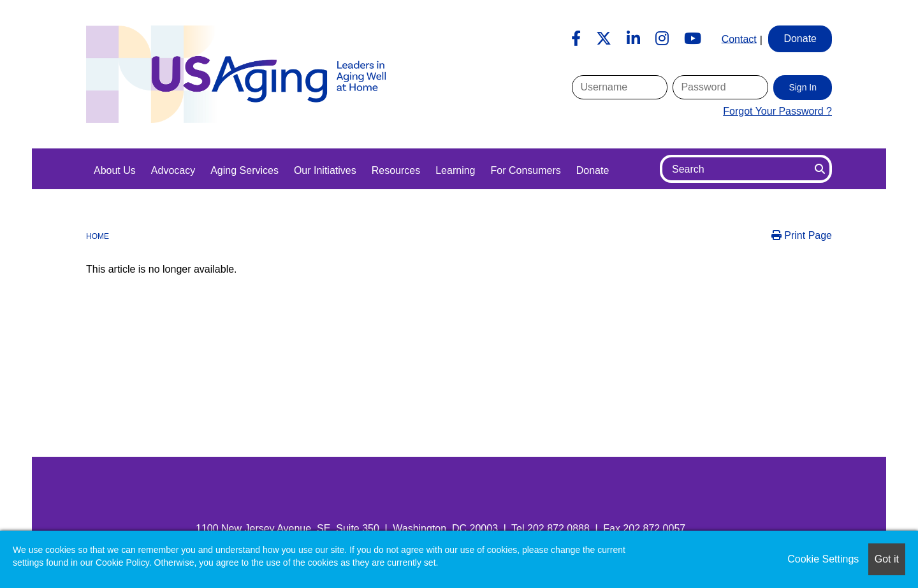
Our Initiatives (325, 170)
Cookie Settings (823, 559)
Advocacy (173, 170)
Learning (455, 170)
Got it (887, 559)
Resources (396, 170)
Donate (593, 170)
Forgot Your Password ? (777, 111)
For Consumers (525, 170)
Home (98, 236)
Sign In (803, 87)
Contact (739, 39)
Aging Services (244, 170)
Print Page (802, 235)
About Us (115, 170)
